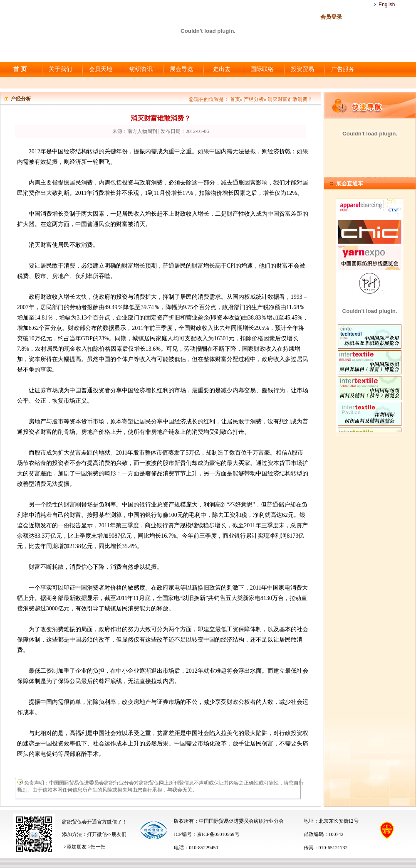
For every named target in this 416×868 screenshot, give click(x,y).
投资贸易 (302, 69)
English (387, 5)
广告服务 (343, 69)
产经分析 (254, 99)
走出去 (222, 69)
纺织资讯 (141, 69)
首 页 (20, 69)
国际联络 (262, 69)
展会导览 (181, 69)
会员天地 (101, 69)
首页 (235, 99)
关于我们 (60, 69)
